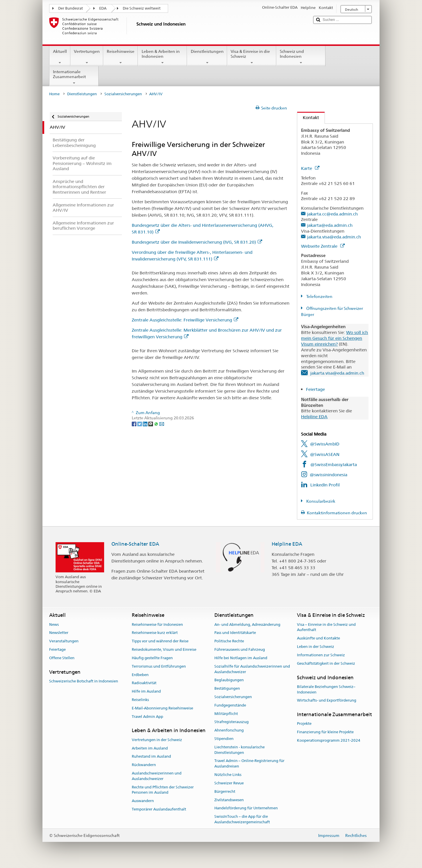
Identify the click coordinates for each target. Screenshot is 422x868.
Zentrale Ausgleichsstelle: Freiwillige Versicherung (185, 320)
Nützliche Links (228, 775)
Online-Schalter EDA (135, 544)
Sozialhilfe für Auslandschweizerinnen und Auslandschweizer (252, 669)
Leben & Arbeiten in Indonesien (162, 57)
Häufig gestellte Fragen (152, 658)
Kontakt (308, 117)
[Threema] (151, 423)
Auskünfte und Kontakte (318, 638)
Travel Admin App (147, 717)
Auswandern (143, 801)
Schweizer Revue (229, 783)
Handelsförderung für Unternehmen (246, 808)
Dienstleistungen (207, 57)
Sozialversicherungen (123, 94)
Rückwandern (144, 765)
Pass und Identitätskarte (235, 633)
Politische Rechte (229, 641)
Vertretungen (87, 57)
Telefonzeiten (319, 296)
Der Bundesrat (71, 8)
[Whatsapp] (157, 423)
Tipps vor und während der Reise (160, 641)
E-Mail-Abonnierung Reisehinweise (162, 708)
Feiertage (316, 389)
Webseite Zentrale (323, 246)
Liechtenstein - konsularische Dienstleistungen (240, 750)
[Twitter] (140, 423)
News (54, 625)
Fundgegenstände (230, 705)
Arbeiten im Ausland (150, 748)
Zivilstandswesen (229, 800)
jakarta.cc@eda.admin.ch (332, 214)
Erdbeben (140, 675)
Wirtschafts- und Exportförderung (327, 701)
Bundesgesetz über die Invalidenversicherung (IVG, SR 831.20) (197, 242)
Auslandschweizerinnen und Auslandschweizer (157, 776)
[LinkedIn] (146, 423)
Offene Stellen (62, 658)
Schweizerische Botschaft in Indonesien (84, 681)
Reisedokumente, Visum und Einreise (164, 649)
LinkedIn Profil (325, 485)
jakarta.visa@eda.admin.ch (334, 237)
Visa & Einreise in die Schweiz (252, 57)
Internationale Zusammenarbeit (74, 77)
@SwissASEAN (325, 454)
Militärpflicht (226, 714)
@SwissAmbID (325, 444)
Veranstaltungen (64, 641)
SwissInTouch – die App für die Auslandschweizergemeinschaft (242, 819)
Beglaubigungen (229, 680)
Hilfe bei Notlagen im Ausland (241, 658)
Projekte (304, 724)
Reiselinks (140, 700)
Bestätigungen (227, 688)
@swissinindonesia (328, 475)
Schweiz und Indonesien (301, 57)
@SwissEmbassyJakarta (334, 464)
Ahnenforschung (229, 730)
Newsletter (59, 633)
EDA (103, 8)
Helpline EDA (314, 417)
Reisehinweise (121, 57)
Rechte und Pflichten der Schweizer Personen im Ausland (163, 790)
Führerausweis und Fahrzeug (240, 649)
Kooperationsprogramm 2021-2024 (329, 740)
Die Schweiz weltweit (142, 8)
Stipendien (224, 739)
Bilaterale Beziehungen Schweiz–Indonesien (326, 689)
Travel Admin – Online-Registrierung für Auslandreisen (249, 764)
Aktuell (60, 57)
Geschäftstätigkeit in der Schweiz (326, 663)
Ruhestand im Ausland (151, 757)
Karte (310, 168)
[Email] (162, 423)
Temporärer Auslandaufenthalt (159, 809)
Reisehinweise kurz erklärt (155, 633)
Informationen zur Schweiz (321, 655)
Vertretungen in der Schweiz (157, 740)
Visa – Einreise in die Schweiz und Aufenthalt (326, 627)
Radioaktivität (144, 683)
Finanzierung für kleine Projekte (325, 732)
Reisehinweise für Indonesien (157, 625)
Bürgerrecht (225, 791)
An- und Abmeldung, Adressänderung (247, 625)
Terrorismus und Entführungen (159, 666)
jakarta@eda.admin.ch (330, 225)
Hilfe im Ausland (146, 691)
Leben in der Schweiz (316, 647)
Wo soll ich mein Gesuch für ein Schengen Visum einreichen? (334, 338)
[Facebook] (135, 423)
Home (54, 94)
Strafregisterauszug (232, 722)
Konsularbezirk (320, 501)
